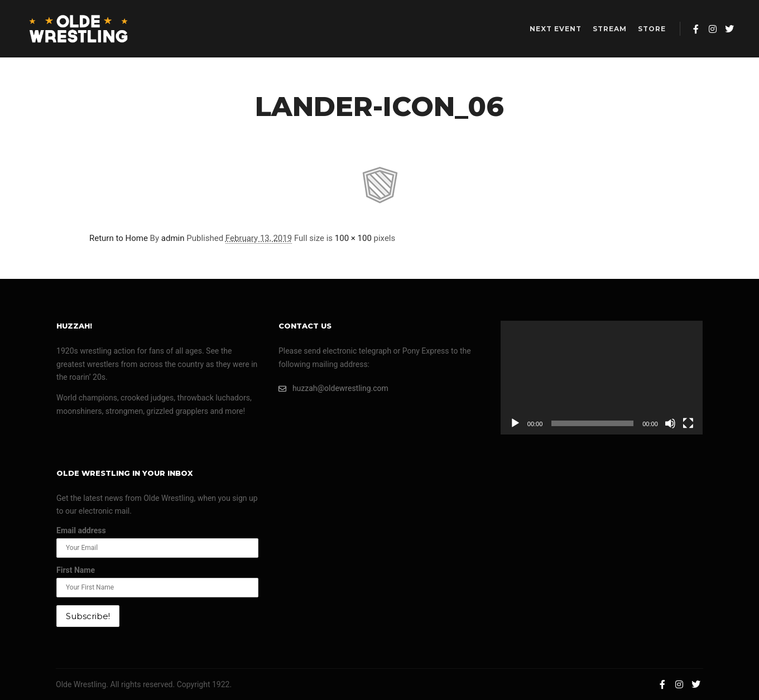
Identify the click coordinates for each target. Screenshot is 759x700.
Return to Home (119, 238)
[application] (602, 378)
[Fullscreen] (688, 423)
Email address (81, 530)
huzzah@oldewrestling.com (333, 388)
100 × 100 (353, 238)
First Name (76, 570)
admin (173, 238)
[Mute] (670, 423)
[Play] (515, 423)
